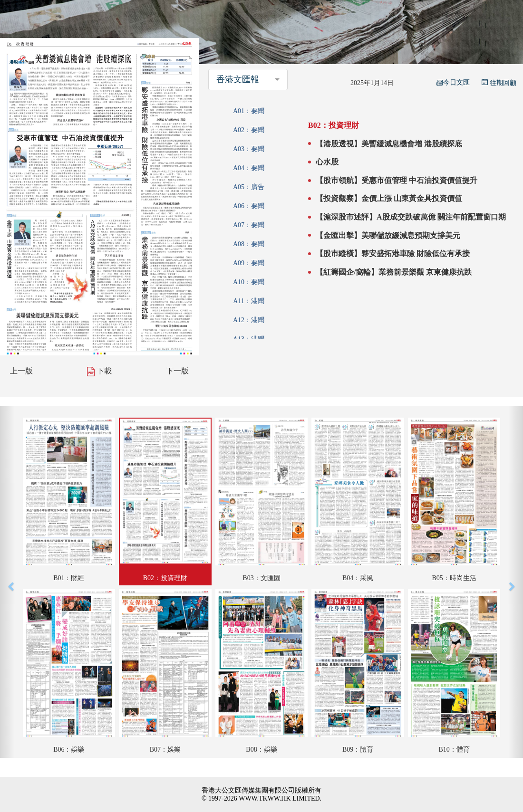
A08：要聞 (249, 244)
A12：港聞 (249, 320)
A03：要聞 (249, 149)
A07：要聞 (249, 225)
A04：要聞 (249, 168)
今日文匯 (453, 82)
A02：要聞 (249, 130)
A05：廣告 (249, 187)
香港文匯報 (238, 79)
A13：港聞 (249, 339)
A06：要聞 (249, 206)
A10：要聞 (249, 282)
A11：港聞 (249, 301)
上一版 (21, 371)
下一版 (177, 371)
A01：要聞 (249, 111)
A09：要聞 (249, 263)
